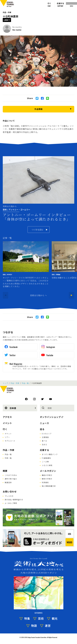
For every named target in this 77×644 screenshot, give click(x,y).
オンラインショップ (50, 417)
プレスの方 (9, 496)
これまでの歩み (11, 475)
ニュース (44, 423)
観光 (55, 618)
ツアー (7, 437)
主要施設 (45, 437)
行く (5, 429)
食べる (44, 441)
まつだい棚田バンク (50, 454)
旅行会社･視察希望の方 (14, 500)
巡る (42, 429)
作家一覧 (8, 458)
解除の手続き (47, 479)
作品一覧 (25, 383)
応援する (45, 450)
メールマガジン (48, 471)
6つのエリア (47, 434)
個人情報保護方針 (49, 486)
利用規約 (45, 482)
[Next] (71, 295)
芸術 (41, 618)
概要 (5, 471)
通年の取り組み (11, 479)
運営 (48, 626)
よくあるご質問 (11, 503)
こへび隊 (45, 462)
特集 (27, 618)
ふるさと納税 (47, 465)
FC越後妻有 (46, 458)
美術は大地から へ (38, 295)
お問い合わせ (10, 492)
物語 (34, 626)
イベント (7, 423)
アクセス (7, 417)
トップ (5, 383)
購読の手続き (47, 475)
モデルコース (10, 441)
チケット (8, 434)
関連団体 (8, 482)
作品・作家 (7, 12)
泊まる (44, 444)
